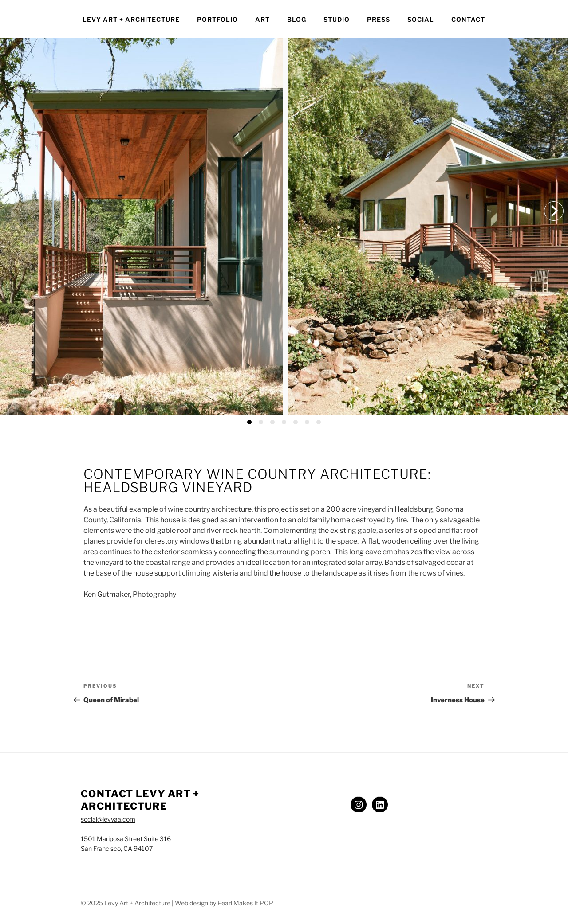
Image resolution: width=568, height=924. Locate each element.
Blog (297, 19)
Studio (337, 19)
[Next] (554, 211)
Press (379, 19)
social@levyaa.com (108, 819)
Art (262, 19)
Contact (468, 19)
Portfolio (217, 19)
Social (421, 19)
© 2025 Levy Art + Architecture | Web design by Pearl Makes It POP (177, 903)
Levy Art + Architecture (131, 19)
